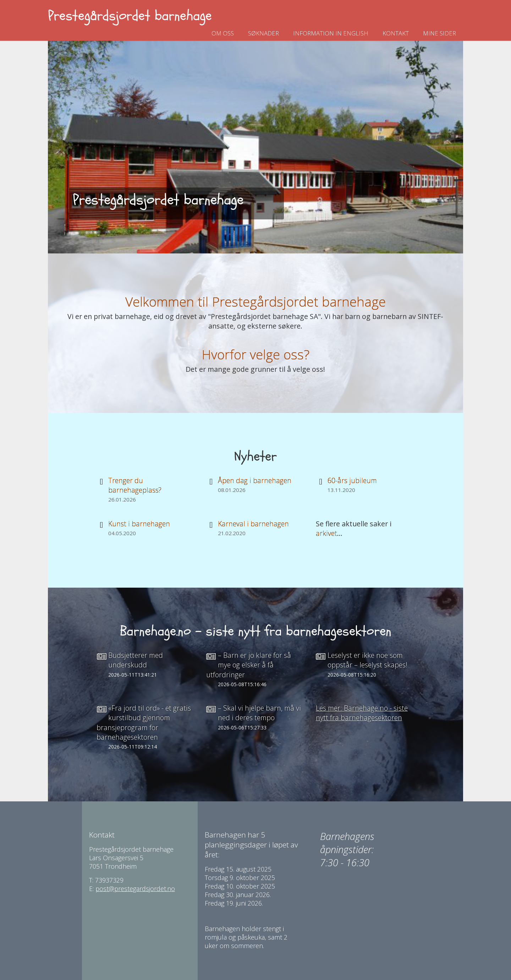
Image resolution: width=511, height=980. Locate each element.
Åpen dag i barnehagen (255, 480)
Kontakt (396, 33)
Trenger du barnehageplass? (135, 485)
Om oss (223, 33)
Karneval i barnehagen (253, 524)
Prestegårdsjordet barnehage (130, 16)
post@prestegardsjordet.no (135, 889)
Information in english (331, 33)
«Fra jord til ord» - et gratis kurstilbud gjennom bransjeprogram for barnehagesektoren (144, 723)
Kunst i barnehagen (139, 524)
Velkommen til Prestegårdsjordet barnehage (255, 301)
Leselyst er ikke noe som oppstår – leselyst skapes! (367, 660)
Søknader (263, 33)
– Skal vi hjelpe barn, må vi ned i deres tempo (259, 713)
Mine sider (439, 33)
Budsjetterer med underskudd (136, 660)
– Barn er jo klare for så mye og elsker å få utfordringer (249, 665)
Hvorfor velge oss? (255, 354)
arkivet (326, 533)
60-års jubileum (352, 480)
